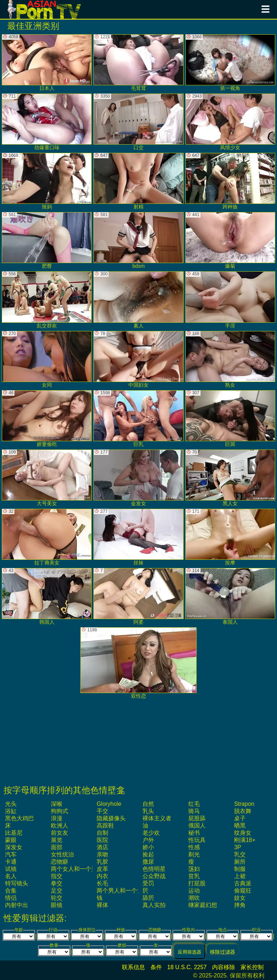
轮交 (57, 898)
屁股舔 (197, 818)
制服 (240, 869)
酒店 (102, 847)
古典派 (243, 883)
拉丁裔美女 (47, 537)
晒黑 (240, 826)
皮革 (102, 869)
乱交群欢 (47, 300)
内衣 (102, 876)
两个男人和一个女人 (123, 891)
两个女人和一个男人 (77, 869)
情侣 (11, 898)
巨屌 (230, 419)
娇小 (148, 847)
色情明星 (154, 869)
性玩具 (197, 840)
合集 (11, 891)
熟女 (230, 359)
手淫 (230, 300)
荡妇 (194, 869)
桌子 (240, 818)
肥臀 (47, 240)
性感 (194, 847)
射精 (138, 181)
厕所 (240, 862)
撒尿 (148, 862)
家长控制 (252, 967)
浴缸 (11, 811)
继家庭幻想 (203, 905)
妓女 (240, 898)
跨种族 (230, 181)
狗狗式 (60, 811)
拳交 (57, 883)
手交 (102, 811)
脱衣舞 (243, 811)
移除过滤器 (223, 952)
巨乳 (138, 419)
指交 (57, 876)
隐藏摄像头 (111, 818)
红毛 (194, 804)
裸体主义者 (157, 818)
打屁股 (197, 883)
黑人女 (230, 478)
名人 (11, 876)
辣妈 (47, 181)
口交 (138, 122)
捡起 (148, 854)
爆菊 (230, 240)
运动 (194, 891)
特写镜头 (17, 883)
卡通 (11, 862)
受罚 (148, 883)
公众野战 (154, 876)
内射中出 (17, 905)
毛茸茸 (138, 63)
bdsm (138, 240)
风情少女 (230, 122)
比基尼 (14, 833)
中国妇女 (138, 359)
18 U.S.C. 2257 (187, 967)
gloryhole (109, 804)
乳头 (148, 811)
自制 (102, 833)
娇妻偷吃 (47, 419)
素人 (138, 300)
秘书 (194, 833)
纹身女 (243, 833)
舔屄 (148, 898)
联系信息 (133, 967)
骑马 (194, 811)
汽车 (11, 854)
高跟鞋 (105, 826)
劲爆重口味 (47, 122)
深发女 (14, 847)
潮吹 (194, 898)
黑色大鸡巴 (19, 818)
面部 (57, 847)
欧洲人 (60, 826)
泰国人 (230, 596)
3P (238, 847)
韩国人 (47, 596)
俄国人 (197, 826)
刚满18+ (245, 840)
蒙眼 (11, 840)
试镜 (11, 869)
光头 (11, 804)
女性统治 (62, 854)
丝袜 (138, 537)
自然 (148, 804)
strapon (244, 804)
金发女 (138, 478)
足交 (57, 891)
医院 (102, 840)
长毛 (102, 883)
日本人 (47, 63)
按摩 (230, 537)
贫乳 (194, 876)
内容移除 (224, 967)
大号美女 (47, 478)
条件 (156, 967)
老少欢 (151, 833)
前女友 (60, 833)
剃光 (194, 854)
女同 (47, 359)
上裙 (240, 876)
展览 (57, 840)
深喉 (57, 804)
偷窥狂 (243, 891)
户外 (148, 840)
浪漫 (57, 818)
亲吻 (102, 854)
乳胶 (102, 862)
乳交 (240, 854)
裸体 (102, 905)
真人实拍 (154, 905)
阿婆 (138, 596)
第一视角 (230, 63)
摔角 (240, 905)
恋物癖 (60, 862)
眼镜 (57, 905)
